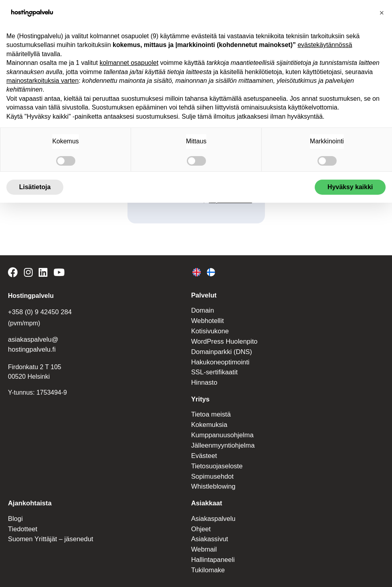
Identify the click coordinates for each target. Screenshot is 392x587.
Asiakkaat (206, 494)
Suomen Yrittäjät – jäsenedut (49, 529)
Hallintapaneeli (212, 549)
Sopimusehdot (212, 469)
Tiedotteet (22, 519)
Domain (202, 309)
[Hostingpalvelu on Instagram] (27, 273)
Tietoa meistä (210, 409)
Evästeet (204, 449)
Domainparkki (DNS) (220, 349)
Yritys (200, 394)
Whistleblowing (213, 478)
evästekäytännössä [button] (325, 45)
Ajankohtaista (29, 494)
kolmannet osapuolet (129, 63)
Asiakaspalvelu (213, 509)
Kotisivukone (209, 329)
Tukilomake (207, 559)
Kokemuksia (209, 419)
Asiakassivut (209, 529)
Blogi (15, 509)
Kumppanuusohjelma (221, 429)
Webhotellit (207, 319)
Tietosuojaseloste (216, 459)
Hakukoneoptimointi (219, 359)
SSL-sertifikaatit (214, 368)
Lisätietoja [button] (35, 187)
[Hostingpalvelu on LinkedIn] (42, 273)
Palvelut (203, 294)
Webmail (204, 539)
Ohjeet (201, 519)
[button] (382, 13)
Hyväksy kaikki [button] (350, 187)
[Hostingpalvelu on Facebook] (14, 273)
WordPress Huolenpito (223, 339)
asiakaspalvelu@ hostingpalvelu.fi (32, 343)
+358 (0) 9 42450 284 (38, 311)
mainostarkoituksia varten (42, 81)
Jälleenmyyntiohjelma (222, 439)
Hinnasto (204, 378)
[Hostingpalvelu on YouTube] (57, 273)
